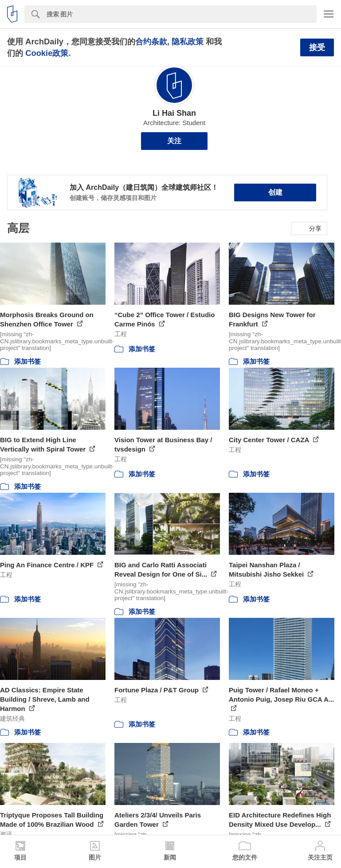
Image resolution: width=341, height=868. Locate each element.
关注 (174, 141)
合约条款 (151, 41)
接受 (317, 47)
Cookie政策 (47, 53)
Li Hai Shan (174, 113)
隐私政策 (188, 41)
